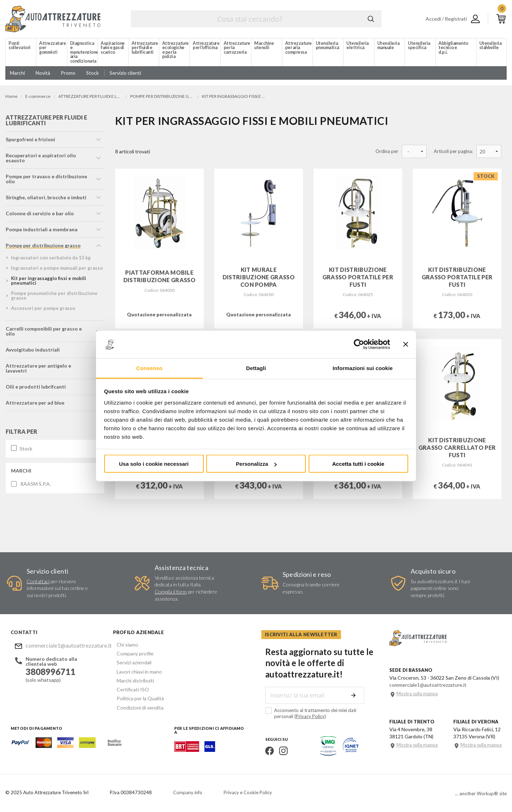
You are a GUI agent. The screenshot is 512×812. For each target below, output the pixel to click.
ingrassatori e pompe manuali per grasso (57, 270)
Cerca (371, 19)
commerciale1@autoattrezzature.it (62, 645)
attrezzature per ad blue (35, 399)
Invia (356, 695)
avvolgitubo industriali (32, 346)
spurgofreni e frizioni (30, 141)
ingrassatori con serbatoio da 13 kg (50, 259)
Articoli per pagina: (453, 151)
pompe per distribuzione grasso (43, 247)
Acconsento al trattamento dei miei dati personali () (317, 713)
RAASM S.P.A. (35, 481)
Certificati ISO (129, 687)
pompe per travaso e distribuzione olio (46, 181)
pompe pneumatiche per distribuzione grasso (54, 297)
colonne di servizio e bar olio (39, 215)
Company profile (131, 653)
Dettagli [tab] (256, 368)
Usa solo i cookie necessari (154, 464)
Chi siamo (124, 644)
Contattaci (38, 581)
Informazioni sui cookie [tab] (363, 368)
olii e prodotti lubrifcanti (35, 383)
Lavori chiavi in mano (135, 670)
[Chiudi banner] (406, 344)
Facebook (266, 750)
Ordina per (387, 151)
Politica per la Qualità (137, 695)
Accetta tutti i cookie (358, 464)
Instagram (279, 750)
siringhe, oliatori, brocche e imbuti (46, 199)
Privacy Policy (286, 716)
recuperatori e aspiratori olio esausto (41, 160)
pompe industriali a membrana (41, 231)
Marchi (21, 467)
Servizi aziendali (130, 661)
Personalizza (256, 464)
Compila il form (171, 592)
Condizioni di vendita (136, 704)
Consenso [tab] (149, 368)
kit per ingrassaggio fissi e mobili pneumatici (48, 282)
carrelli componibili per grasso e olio (49, 330)
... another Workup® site (481, 794)
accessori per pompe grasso (43, 310)
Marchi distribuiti (132, 678)
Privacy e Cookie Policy (248, 792)
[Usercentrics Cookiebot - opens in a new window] (359, 344)
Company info (188, 792)
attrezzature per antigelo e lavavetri (38, 365)
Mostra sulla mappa (417, 693)
